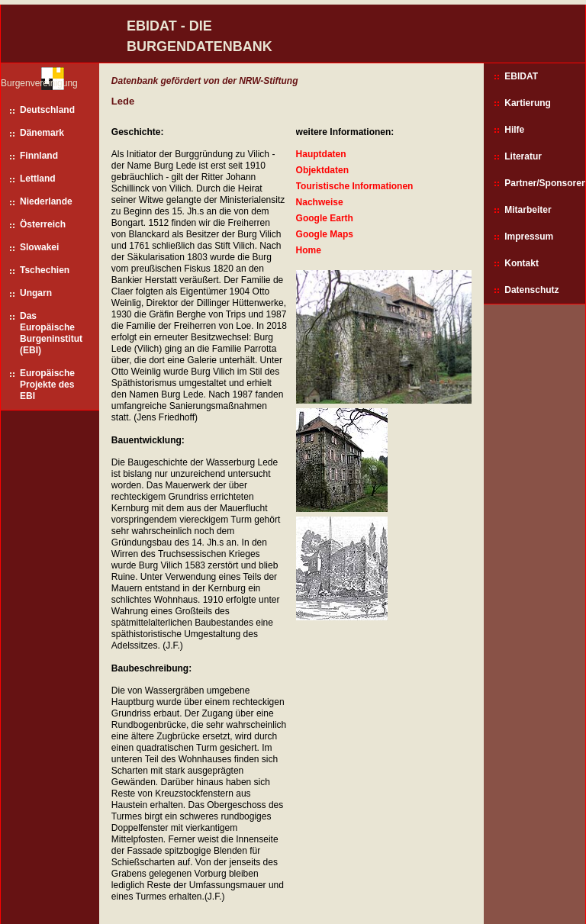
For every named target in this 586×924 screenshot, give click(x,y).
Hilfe (514, 130)
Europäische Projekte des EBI (47, 385)
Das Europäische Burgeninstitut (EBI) (51, 333)
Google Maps (325, 234)
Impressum (529, 237)
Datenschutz (531, 290)
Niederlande (46, 201)
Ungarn (36, 293)
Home (309, 250)
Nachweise (320, 202)
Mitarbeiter (528, 210)
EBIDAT (521, 76)
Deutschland (47, 110)
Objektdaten (322, 170)
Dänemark (42, 133)
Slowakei (39, 247)
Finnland (39, 156)
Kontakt (522, 263)
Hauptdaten (321, 154)
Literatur (523, 156)
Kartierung (528, 103)
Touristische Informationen (355, 186)
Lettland (38, 179)
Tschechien (45, 270)
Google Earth (325, 218)
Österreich (43, 224)
